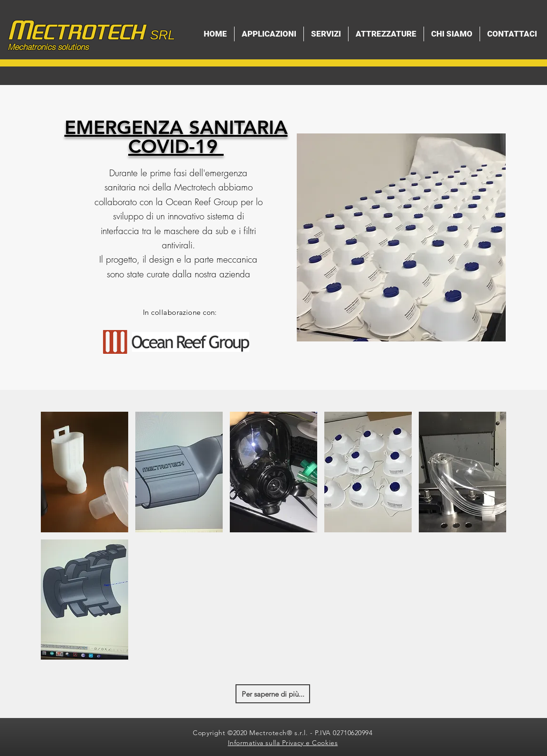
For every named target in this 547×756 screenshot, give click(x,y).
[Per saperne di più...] (273, 694)
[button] (85, 472)
